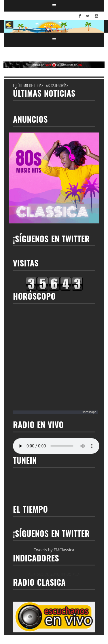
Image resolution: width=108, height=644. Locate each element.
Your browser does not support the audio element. (56, 446)
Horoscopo (89, 412)
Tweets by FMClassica (54, 550)
